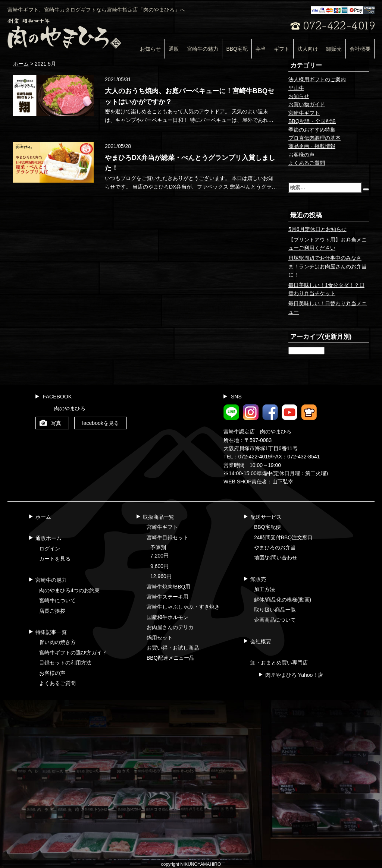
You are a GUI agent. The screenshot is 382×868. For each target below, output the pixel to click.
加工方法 (264, 589)
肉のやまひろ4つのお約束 (69, 590)
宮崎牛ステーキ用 (167, 597)
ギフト (282, 49)
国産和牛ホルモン (167, 617)
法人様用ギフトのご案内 (317, 79)
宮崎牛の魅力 (203, 49)
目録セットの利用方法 (65, 663)
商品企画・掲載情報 (312, 146)
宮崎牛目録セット (167, 537)
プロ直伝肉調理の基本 (314, 138)
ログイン (50, 549)
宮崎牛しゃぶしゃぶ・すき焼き (183, 607)
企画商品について (275, 620)
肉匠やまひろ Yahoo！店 (294, 675)
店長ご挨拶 (52, 611)
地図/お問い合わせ (276, 558)
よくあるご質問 (307, 163)
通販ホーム (48, 538)
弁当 (261, 49)
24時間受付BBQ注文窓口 (283, 537)
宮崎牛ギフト (304, 113)
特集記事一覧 (51, 632)
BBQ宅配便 (267, 527)
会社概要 (360, 49)
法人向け (308, 49)
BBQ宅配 (237, 49)
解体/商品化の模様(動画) (283, 600)
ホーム (43, 517)
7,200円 (159, 556)
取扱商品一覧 (159, 517)
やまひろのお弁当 (275, 547)
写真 (56, 423)
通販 (174, 49)
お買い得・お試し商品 (173, 648)
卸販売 (334, 49)
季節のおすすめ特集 (312, 130)
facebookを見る (101, 423)
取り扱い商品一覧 (275, 610)
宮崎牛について (57, 600)
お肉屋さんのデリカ (170, 627)
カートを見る (55, 559)
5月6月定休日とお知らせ (317, 229)
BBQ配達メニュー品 (170, 658)
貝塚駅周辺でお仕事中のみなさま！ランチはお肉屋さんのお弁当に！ (328, 266)
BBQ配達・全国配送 (312, 121)
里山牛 (296, 88)
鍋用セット (160, 638)
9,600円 (159, 566)
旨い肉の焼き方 (57, 642)
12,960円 (161, 576)
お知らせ (150, 49)
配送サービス (266, 517)
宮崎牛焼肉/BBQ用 (168, 587)
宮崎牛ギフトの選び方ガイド (73, 653)
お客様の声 (301, 155)
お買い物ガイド (307, 104)
